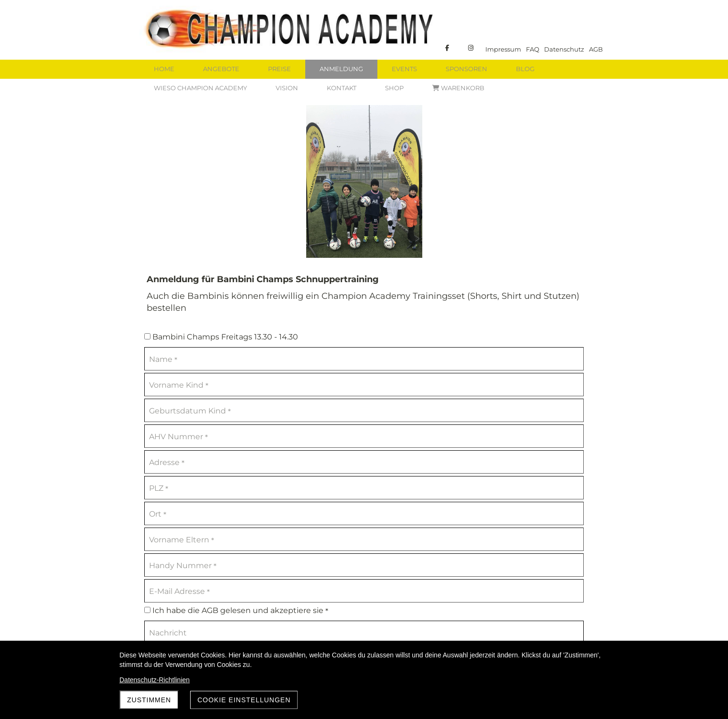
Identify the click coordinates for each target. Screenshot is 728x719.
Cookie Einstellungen (244, 700)
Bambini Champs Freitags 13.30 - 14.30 (221, 337)
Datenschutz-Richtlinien (155, 680)
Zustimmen (149, 700)
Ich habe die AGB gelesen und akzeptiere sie (236, 611)
